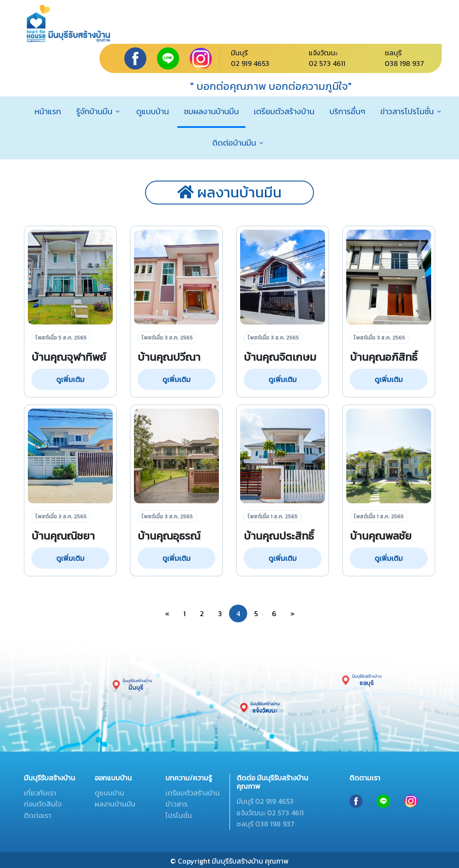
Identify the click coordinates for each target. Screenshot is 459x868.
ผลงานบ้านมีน (115, 804)
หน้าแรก (48, 111)
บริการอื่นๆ (347, 111)
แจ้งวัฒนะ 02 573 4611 (270, 813)
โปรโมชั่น (179, 815)
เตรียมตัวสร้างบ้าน (284, 111)
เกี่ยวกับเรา (40, 793)
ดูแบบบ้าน (153, 111)
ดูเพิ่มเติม (70, 379)
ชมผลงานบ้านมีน (211, 111)
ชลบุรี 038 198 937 (266, 824)
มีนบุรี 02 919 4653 (265, 801)
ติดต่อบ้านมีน (234, 143)
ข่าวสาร (176, 804)
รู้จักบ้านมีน (94, 111)
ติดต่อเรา (38, 815)
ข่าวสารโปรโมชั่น (407, 111)
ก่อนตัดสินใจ (43, 804)
